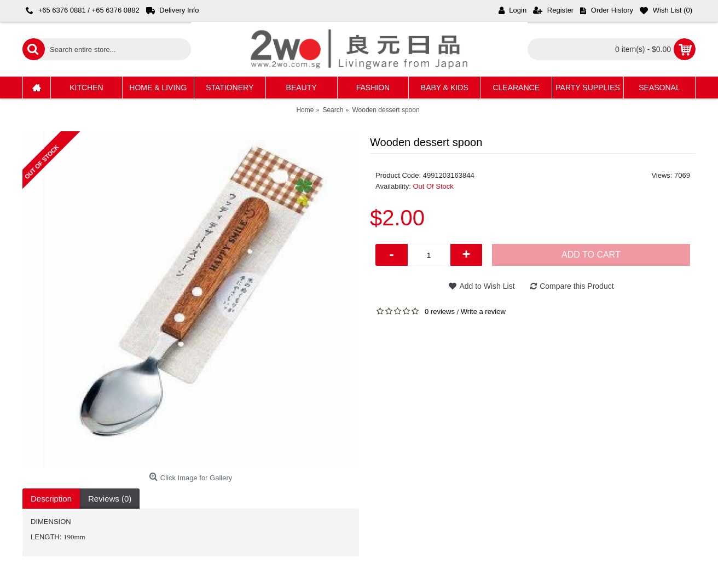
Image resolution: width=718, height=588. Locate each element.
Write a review (483, 312)
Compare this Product (577, 286)
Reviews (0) (110, 499)
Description (51, 499)
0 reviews (440, 312)
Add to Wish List (487, 286)
